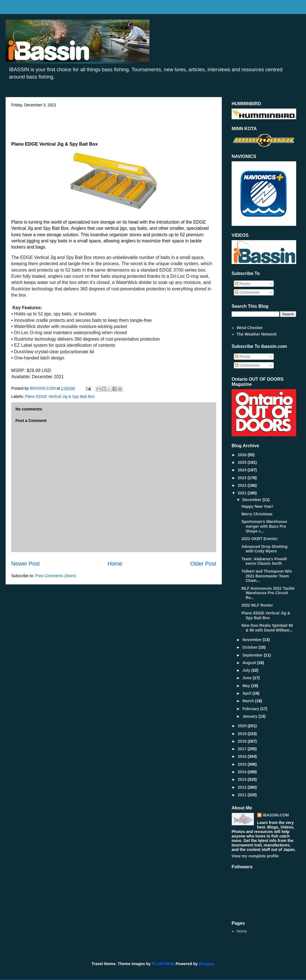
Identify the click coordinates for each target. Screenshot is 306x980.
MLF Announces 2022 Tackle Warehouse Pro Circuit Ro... (268, 593)
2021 (243, 493)
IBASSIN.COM (43, 388)
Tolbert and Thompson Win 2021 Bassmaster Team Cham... (267, 576)
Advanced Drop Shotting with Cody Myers (264, 549)
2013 (243, 779)
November (252, 640)
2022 (243, 485)
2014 (243, 772)
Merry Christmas (257, 514)
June (247, 678)
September (253, 655)
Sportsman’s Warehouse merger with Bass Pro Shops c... (264, 526)
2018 (243, 741)
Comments (247, 292)
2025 (243, 462)
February (251, 709)
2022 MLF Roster (257, 605)
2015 (243, 764)
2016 (243, 756)
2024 (243, 470)
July (247, 670)
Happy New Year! (257, 506)
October (250, 647)
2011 (243, 795)
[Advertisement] (114, 123)
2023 (243, 478)
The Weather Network (257, 334)
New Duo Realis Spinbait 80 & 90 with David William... (267, 628)
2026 (243, 455)
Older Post (203, 564)
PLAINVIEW (163, 964)
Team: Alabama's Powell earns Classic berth (264, 561)
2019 (243, 734)
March (249, 701)
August (250, 663)
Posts (243, 284)
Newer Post (25, 564)
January (250, 716)
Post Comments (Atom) (56, 576)
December (252, 500)
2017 (243, 749)
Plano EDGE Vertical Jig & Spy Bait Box (60, 396)
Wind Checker (250, 328)
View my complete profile (255, 856)
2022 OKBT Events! (260, 539)
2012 (243, 787)
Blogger (206, 964)
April (247, 693)
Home (115, 564)
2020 (243, 726)
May (247, 686)
